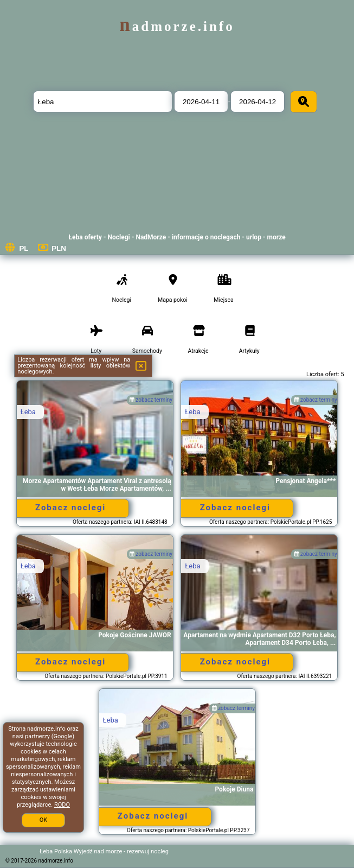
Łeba (28, 412)
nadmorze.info (177, 26)
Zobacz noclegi (70, 508)
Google (63, 736)
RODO (62, 805)
